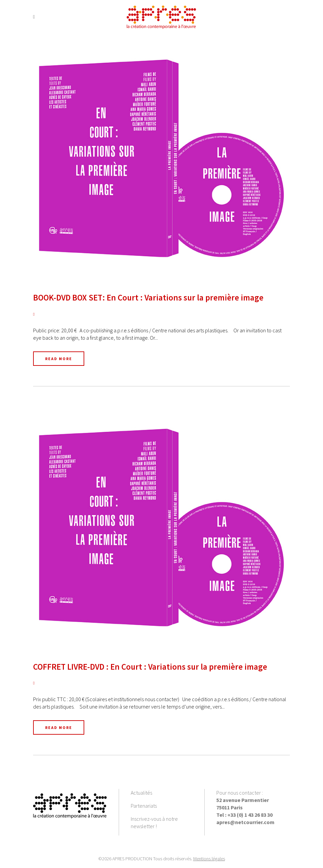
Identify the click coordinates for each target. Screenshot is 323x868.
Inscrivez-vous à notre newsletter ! (154, 822)
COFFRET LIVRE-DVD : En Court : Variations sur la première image (150, 667)
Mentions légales (209, 859)
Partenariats (144, 806)
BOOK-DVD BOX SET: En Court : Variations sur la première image (148, 297)
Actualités (141, 793)
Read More (59, 359)
